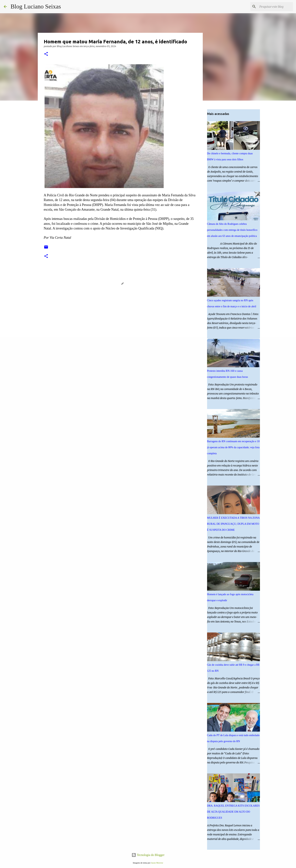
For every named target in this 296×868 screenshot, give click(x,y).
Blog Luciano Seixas (36, 6)
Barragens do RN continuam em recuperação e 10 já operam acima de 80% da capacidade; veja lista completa (233, 447)
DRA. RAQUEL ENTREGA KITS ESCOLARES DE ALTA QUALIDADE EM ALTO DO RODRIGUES (233, 812)
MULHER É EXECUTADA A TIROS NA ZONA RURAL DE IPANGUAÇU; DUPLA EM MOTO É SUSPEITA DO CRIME (233, 524)
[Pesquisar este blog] (273, 7)
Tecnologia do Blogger (148, 855)
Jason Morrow (157, 863)
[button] (46, 54)
